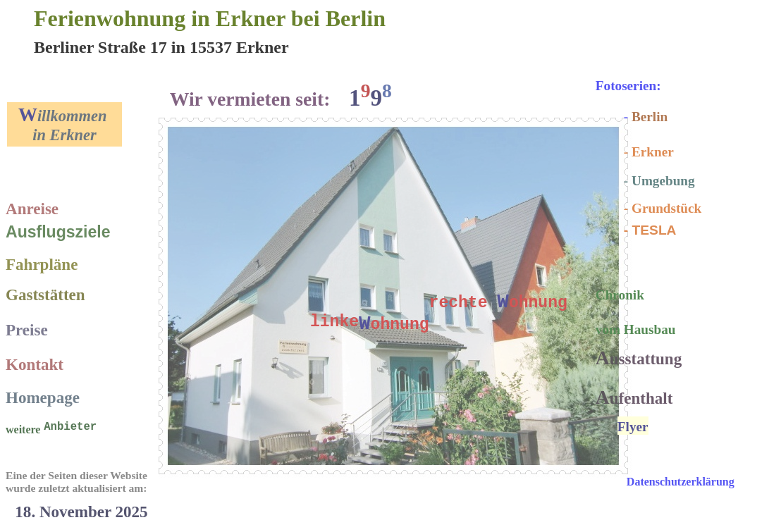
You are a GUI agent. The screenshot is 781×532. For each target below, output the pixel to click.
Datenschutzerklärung (681, 482)
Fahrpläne (42, 264)
